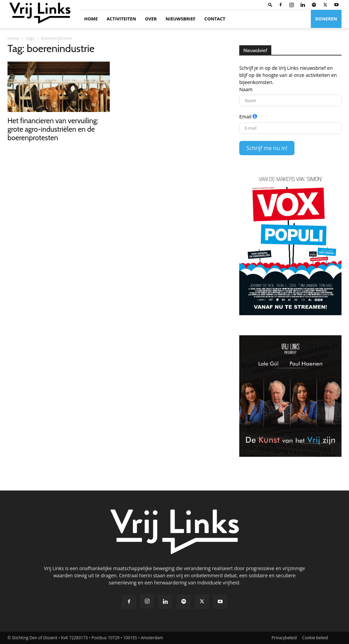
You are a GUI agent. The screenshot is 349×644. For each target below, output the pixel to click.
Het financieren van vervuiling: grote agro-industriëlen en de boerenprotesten (53, 129)
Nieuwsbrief (181, 19)
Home (91, 19)
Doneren (326, 19)
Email (245, 117)
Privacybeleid (284, 638)
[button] (270, 5)
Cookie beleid (315, 638)
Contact (215, 19)
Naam (246, 89)
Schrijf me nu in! (267, 148)
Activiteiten (121, 19)
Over (151, 19)
